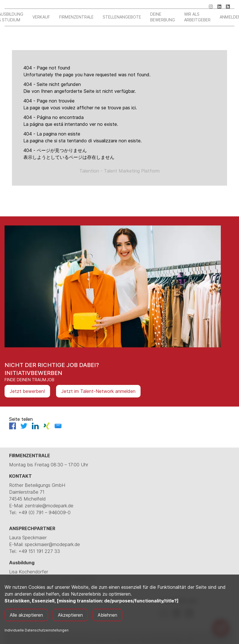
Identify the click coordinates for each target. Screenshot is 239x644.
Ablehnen (107, 615)
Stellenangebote (122, 17)
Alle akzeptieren (26, 615)
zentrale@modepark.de (49, 506)
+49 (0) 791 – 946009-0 (45, 512)
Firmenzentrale (76, 17)
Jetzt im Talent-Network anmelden (98, 391)
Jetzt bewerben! (27, 391)
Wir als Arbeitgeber (197, 17)
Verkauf (41, 17)
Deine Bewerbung (163, 17)
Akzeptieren (70, 615)
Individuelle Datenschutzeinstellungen (37, 630)
